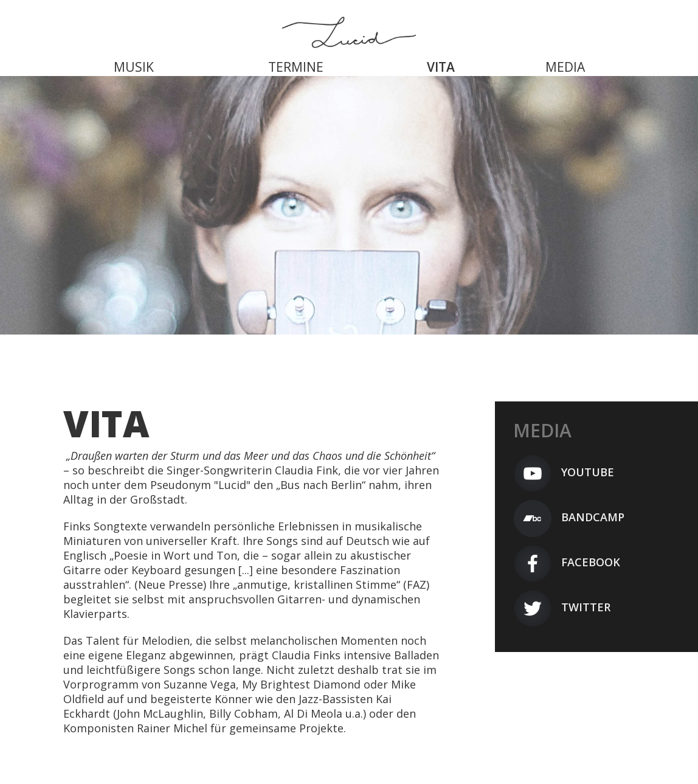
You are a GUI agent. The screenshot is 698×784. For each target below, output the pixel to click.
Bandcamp (569, 517)
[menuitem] (134, 57)
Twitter (562, 607)
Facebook (567, 562)
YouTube (564, 472)
